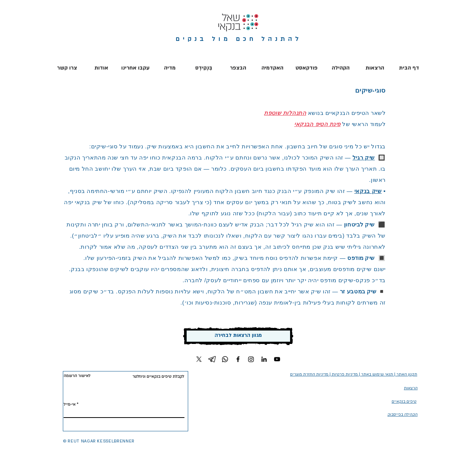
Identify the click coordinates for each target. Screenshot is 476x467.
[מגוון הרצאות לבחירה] (238, 336)
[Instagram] (251, 359)
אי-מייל (70, 405)
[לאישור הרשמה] (78, 376)
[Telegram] (212, 359)
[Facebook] (238, 359)
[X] (199, 359)
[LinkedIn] (264, 359)
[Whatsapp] (225, 359)
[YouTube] (277, 359)
